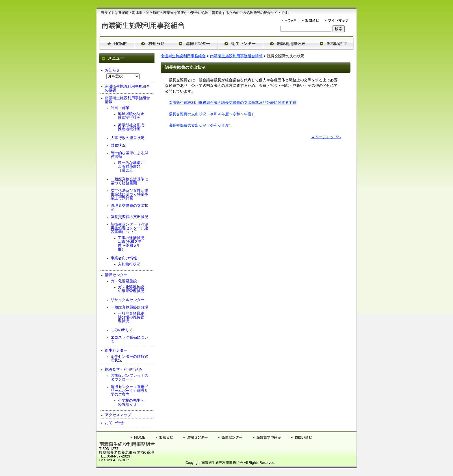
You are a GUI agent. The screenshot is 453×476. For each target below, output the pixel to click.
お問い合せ (114, 423)
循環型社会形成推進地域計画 (131, 127)
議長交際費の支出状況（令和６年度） (201, 125)
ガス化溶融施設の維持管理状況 (131, 289)
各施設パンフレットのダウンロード (129, 377)
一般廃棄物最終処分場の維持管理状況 (131, 317)
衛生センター (116, 350)
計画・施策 (120, 108)
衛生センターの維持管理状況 (129, 358)
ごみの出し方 (122, 330)
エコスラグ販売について (129, 339)
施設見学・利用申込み (124, 369)
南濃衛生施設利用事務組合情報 (236, 56)
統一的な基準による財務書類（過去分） (131, 166)
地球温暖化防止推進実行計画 (131, 116)
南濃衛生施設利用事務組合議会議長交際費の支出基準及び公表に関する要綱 (233, 103)
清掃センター (116, 275)
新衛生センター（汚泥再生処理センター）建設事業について (129, 228)
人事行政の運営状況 (128, 138)
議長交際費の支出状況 (129, 217)
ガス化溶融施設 (124, 281)
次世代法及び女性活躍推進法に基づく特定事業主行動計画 (129, 194)
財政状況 (118, 145)
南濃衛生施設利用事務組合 (183, 56)
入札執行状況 (129, 264)
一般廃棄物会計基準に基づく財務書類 (129, 181)
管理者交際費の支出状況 (129, 207)
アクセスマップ (118, 415)
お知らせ (112, 70)
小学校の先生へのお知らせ (131, 402)
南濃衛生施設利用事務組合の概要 (127, 88)
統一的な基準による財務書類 (129, 155)
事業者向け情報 (124, 258)
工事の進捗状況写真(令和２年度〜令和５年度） (131, 243)
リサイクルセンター (128, 300)
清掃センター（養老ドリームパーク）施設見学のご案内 (129, 391)
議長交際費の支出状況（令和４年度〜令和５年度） (212, 114)
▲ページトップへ (326, 137)
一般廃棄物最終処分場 (129, 307)
